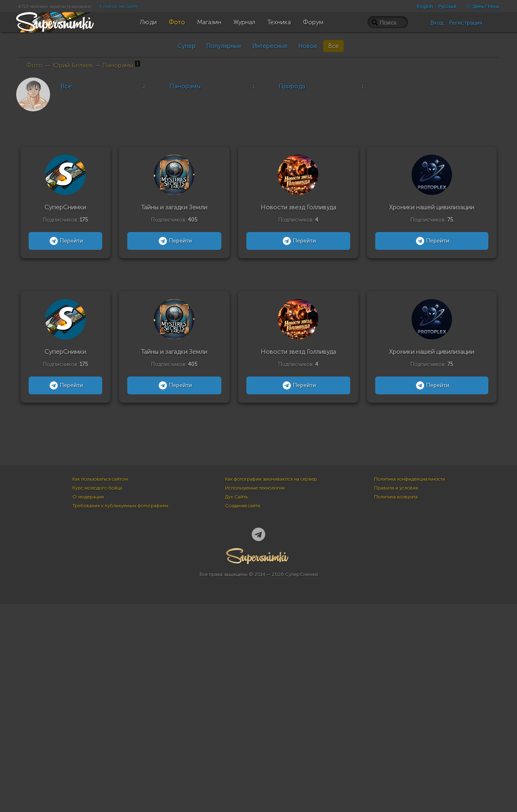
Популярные (224, 46)
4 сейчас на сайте (118, 6)
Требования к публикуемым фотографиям (120, 714)
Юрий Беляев (72, 65)
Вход (437, 23)
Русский (447, 6)
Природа (292, 86)
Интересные (270, 46)
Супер (186, 46)
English (425, 6)
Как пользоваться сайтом (100, 687)
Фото (34, 65)
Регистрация (466, 23)
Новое (308, 46)
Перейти (65, 241)
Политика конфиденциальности (410, 687)
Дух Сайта (236, 705)
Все (333, 46)
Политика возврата (396, 705)
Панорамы (121, 65)
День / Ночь (480, 6)
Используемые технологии (255, 696)
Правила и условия (396, 696)
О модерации (88, 705)
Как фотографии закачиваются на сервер (271, 687)
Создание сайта (243, 714)
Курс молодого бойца (97, 696)
